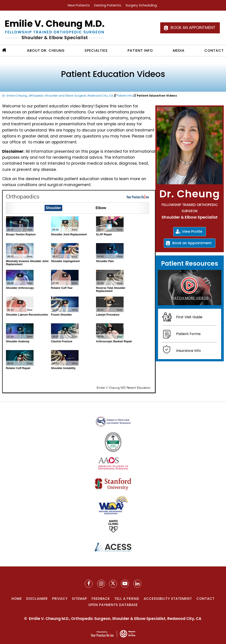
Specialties (96, 50)
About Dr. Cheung (46, 50)
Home (17, 599)
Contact (214, 50)
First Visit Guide (189, 317)
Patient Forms (188, 334)
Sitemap (80, 599)
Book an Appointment (193, 28)
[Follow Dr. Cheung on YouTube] (137, 584)
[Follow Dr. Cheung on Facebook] (89, 584)
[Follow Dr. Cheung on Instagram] (101, 584)
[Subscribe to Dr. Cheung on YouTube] (125, 584)
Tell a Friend (127, 599)
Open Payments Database (113, 605)
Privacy (60, 599)
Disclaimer (37, 599)
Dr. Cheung (190, 194)
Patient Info (140, 50)
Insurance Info (188, 351)
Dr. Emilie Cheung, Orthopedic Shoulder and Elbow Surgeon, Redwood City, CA (58, 96)
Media (179, 50)
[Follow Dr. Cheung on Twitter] (113, 584)
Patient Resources (190, 264)
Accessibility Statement (168, 599)
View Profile (192, 231)
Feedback (101, 599)
